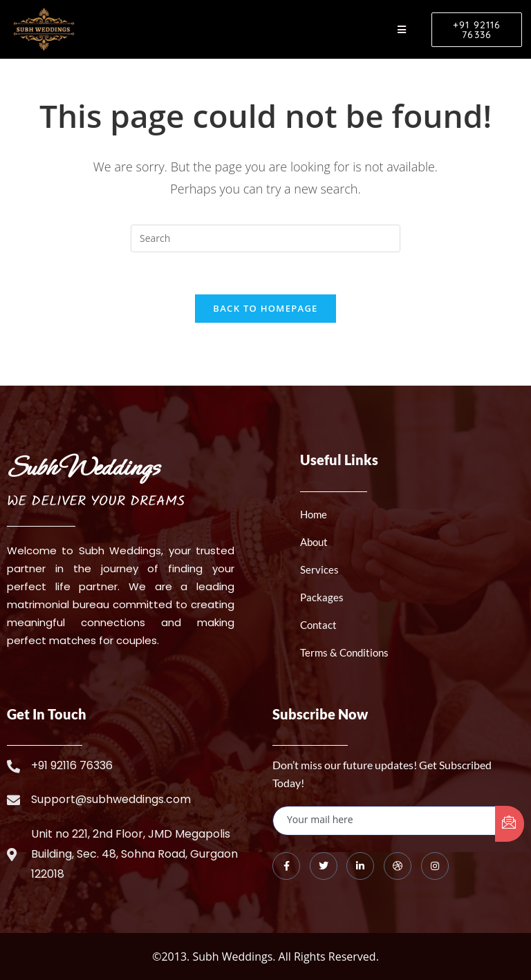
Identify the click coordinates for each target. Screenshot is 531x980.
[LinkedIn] (360, 866)
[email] (384, 821)
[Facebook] (286, 866)
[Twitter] (324, 866)
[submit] (510, 824)
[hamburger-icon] (402, 29)
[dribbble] (398, 866)
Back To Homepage (265, 308)
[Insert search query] (265, 238)
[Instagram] (435, 866)
